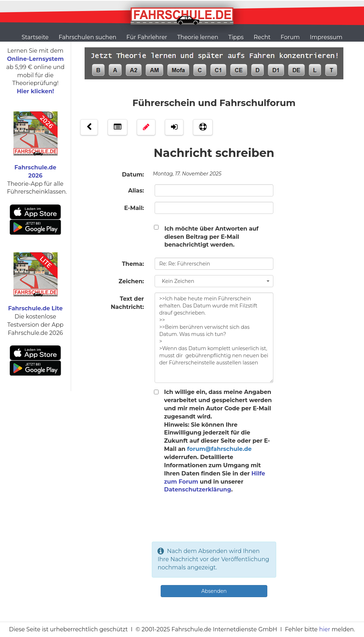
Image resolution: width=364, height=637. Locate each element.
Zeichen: (131, 281)
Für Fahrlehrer (147, 37)
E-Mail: (134, 208)
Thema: (133, 264)
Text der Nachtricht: (127, 303)
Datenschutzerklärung (197, 489)
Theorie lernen (198, 37)
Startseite (35, 37)
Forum (290, 37)
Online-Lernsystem (35, 59)
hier (325, 629)
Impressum (326, 37)
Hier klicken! (35, 91)
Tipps (236, 37)
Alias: (136, 191)
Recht (262, 37)
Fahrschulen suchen (87, 37)
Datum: (133, 175)
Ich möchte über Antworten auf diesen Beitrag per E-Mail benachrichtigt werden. (211, 237)
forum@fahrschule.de (219, 449)
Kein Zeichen (214, 281)
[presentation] (214, 522)
